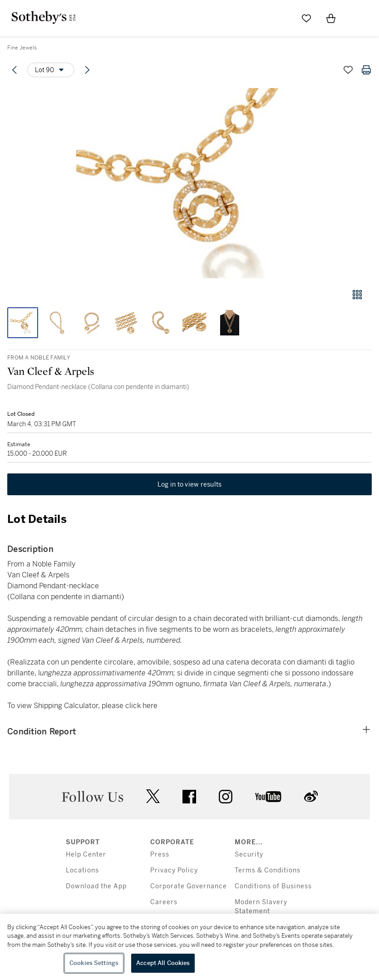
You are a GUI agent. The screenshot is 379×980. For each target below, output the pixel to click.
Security (249, 854)
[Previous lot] (15, 70)
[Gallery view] (357, 295)
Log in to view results (190, 484)
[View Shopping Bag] (331, 18)
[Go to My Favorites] (306, 18)
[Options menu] (51, 70)
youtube (268, 797)
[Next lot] (87, 70)
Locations (82, 870)
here (150, 706)
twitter (153, 796)
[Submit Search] (282, 18)
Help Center (86, 854)
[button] (189, 183)
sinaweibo (311, 796)
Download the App (96, 886)
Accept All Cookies (163, 963)
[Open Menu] (355, 19)
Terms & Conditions (268, 870)
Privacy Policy (174, 870)
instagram (226, 797)
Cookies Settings (94, 963)
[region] (189, 947)
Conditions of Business (273, 886)
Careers (164, 902)
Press (160, 854)
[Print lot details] (366, 70)
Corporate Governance (189, 886)
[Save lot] (348, 70)
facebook (189, 797)
